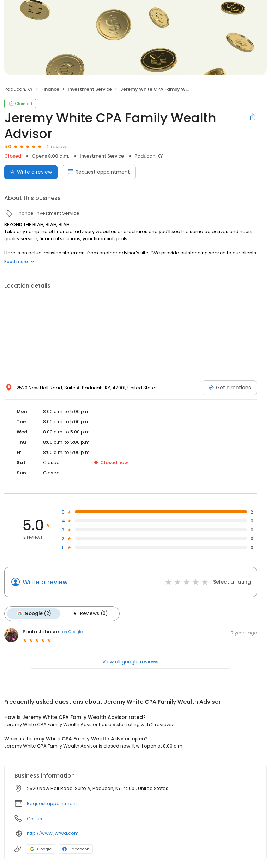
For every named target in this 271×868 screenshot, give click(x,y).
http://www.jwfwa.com (53, 833)
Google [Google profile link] (41, 849)
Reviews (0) (90, 614)
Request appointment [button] (52, 804)
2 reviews (58, 146)
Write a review (45, 582)
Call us (34, 819)
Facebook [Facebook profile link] (76, 849)
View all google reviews (130, 662)
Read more (19, 262)
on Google (72, 632)
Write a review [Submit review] (31, 172)
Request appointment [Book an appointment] (99, 172)
